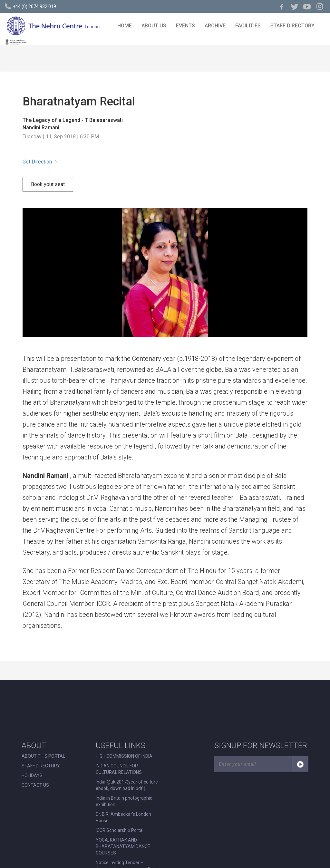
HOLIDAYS (32, 775)
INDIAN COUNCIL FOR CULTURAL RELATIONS (119, 769)
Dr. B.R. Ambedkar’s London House (123, 817)
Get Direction (40, 162)
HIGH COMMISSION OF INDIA (124, 756)
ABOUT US (154, 26)
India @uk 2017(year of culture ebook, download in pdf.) (127, 785)
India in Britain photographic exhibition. (124, 801)
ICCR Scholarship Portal (120, 830)
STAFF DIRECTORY (292, 26)
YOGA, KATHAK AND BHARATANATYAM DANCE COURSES (123, 846)
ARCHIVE (215, 26)
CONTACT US (35, 785)
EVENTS (185, 26)
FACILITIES (248, 26)
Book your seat (48, 184)
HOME (125, 26)
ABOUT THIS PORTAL (43, 756)
